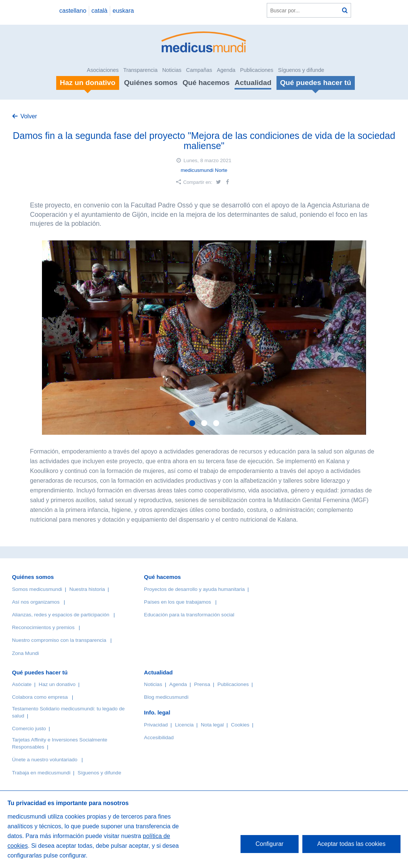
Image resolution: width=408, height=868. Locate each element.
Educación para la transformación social (189, 615)
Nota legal (212, 725)
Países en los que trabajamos (177, 602)
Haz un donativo (57, 684)
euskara (123, 11)
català (99, 11)
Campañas (199, 70)
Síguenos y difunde (301, 70)
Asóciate (22, 684)
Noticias (172, 70)
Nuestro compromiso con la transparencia (59, 640)
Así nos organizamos (36, 602)
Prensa (202, 684)
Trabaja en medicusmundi (41, 773)
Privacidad (156, 725)
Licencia (184, 725)
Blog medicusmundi (166, 697)
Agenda (226, 70)
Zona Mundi (25, 653)
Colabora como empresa (40, 697)
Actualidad (253, 83)
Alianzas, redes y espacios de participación (61, 615)
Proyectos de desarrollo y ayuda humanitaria (194, 589)
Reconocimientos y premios (43, 627)
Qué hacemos (206, 83)
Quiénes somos (151, 83)
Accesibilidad (159, 738)
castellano (73, 11)
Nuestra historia (87, 589)
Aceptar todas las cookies (351, 844)
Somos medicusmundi (37, 589)
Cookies (240, 725)
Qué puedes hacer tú (40, 672)
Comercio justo (29, 729)
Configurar (270, 844)
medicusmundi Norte (204, 170)
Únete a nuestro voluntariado (45, 760)
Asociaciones (103, 70)
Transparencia (140, 70)
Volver (28, 116)
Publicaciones (257, 70)
